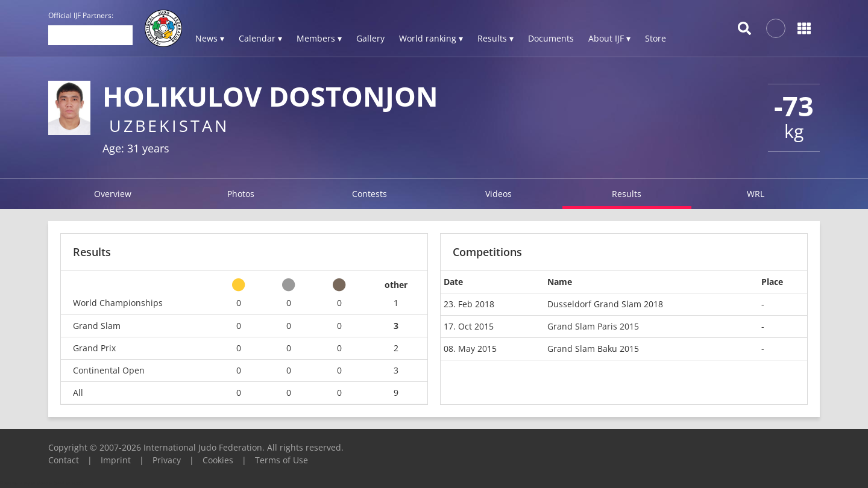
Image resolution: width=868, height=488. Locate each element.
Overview (113, 194)
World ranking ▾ (431, 38)
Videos (498, 194)
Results (627, 194)
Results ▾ (495, 38)
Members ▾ (319, 38)
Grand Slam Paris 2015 (593, 326)
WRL (756, 194)
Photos (241, 194)
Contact (64, 460)
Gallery (370, 38)
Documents (551, 38)
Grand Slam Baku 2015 (593, 349)
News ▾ (210, 38)
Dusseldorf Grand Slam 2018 (605, 304)
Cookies (218, 460)
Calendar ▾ (260, 38)
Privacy (167, 460)
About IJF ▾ (609, 38)
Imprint (116, 460)
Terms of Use (281, 460)
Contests (370, 194)
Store (656, 38)
